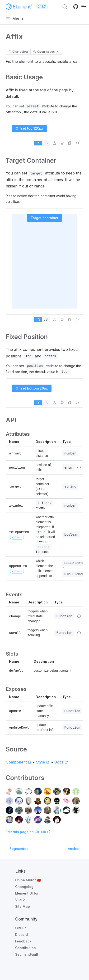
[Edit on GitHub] (62, 143)
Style (43, 762)
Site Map (23, 906)
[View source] (77, 143)
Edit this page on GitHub (28, 832)
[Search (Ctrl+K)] (65, 7)
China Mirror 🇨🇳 (28, 880)
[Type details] (79, 467)
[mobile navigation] (84, 6)
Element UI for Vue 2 (27, 897)
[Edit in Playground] (55, 143)
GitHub (21, 928)
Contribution (26, 948)
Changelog (24, 887)
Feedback (23, 941)
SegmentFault (27, 954)
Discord (21, 935)
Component (19, 762)
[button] (70, 143)
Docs (61, 762)
